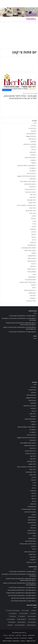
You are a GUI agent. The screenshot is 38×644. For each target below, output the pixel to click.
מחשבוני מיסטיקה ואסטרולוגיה (29, 248)
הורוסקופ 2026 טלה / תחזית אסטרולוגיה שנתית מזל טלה (22, 316)
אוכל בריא (33, 126)
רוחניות (34, 288)
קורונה (34, 274)
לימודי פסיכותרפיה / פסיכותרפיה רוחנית (26, 205)
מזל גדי (34, 221)
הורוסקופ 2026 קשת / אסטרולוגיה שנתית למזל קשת (23, 598)
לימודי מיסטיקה (32, 203)
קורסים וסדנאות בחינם (30, 280)
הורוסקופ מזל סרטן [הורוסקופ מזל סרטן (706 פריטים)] (11, 619)
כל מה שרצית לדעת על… (30, 189)
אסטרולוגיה (33, 142)
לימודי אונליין (33, 197)
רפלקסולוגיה (33, 298)
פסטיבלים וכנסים (32, 261)
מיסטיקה (34, 253)
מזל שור (34, 240)
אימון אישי (33, 131)
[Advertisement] (19, 360)
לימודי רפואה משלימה (31, 211)
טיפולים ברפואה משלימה (30, 184)
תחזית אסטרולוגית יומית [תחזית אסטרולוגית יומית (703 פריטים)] (20, 625)
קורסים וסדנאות (32, 277)
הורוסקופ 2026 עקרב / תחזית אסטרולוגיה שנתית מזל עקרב (22, 596)
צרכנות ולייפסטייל (31, 269)
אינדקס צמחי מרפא (31, 134)
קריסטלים (33, 285)
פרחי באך (33, 264)
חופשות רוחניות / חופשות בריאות (28, 181)
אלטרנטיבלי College (31, 136)
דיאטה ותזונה (33, 152)
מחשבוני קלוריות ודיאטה (30, 250)
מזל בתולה (33, 219)
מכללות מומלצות (32, 256)
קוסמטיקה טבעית (32, 272)
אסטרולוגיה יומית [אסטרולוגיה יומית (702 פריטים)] (25, 611)
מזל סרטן (34, 232)
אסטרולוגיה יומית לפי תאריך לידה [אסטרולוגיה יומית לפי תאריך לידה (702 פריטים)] (13, 611)
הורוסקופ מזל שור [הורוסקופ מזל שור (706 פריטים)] (12, 622)
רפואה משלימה (32, 293)
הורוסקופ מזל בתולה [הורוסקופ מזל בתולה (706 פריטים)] (32, 616)
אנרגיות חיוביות (32, 139)
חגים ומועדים (33, 179)
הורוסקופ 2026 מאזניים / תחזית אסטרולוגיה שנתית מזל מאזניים (21, 593)
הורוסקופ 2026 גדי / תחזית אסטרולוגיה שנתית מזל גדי (23, 601)
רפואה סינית (33, 296)
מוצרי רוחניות (32, 213)
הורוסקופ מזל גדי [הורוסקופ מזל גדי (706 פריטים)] (22, 616)
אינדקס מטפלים (9, 638)
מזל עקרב (33, 235)
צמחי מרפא (33, 266)
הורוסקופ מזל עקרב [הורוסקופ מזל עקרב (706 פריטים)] (32, 622)
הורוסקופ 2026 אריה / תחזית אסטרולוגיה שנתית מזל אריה (22, 332)
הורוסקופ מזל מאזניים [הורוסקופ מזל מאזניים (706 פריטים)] (22, 619)
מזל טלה (34, 227)
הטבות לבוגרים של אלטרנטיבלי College (26, 176)
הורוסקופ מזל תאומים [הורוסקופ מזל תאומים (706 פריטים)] (31, 625)
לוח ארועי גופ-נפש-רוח (30, 192)
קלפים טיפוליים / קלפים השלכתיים (28, 282)
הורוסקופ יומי (33, 168)
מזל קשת (34, 237)
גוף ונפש (34, 150)
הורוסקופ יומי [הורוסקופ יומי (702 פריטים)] (33, 614)
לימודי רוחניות (32, 208)
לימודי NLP (33, 195)
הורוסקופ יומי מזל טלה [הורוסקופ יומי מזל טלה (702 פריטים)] (23, 614)
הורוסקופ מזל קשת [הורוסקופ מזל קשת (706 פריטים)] (22, 622)
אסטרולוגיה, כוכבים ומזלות (30, 144)
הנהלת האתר (33, 94)
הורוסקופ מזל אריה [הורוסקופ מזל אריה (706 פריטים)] (13, 614)
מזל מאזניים (33, 229)
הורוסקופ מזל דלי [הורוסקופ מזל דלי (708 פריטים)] (12, 616)
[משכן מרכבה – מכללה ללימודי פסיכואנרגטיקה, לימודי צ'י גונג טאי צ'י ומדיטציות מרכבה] (19, 82)
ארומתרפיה (33, 147)
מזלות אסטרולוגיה (31, 245)
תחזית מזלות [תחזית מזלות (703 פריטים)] (10, 625)
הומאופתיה (33, 160)
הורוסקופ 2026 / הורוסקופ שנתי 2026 (27, 166)
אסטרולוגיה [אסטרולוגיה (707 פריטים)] (33, 611)
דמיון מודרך (33, 155)
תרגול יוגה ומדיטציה (31, 301)
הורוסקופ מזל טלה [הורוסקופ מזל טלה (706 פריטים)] (32, 619)
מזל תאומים (33, 243)
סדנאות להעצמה (32, 258)
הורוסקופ (33, 163)
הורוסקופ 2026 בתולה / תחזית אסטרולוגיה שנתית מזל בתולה (22, 590)
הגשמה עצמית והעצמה (30, 158)
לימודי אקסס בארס (31, 200)
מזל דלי (34, 224)
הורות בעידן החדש (31, 174)
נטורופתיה (25, 635)
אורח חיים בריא (32, 128)
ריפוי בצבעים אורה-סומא (30, 290)
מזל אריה (34, 216)
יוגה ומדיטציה (32, 187)
